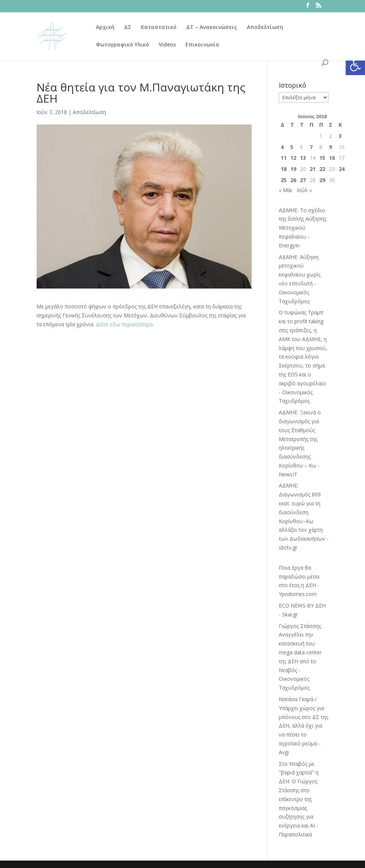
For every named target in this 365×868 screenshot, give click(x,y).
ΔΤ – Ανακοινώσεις (212, 27)
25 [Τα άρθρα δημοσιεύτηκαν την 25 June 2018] (284, 180)
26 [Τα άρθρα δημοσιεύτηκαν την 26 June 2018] (293, 180)
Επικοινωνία (202, 45)
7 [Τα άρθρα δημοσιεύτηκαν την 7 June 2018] (311, 147)
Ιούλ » (304, 190)
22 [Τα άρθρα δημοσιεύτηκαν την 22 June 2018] (322, 169)
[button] (355, 65)
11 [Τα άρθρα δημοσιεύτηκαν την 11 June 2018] (284, 158)
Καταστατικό (159, 27)
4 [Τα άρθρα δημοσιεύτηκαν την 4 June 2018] (282, 147)
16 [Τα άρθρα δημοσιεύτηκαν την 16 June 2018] (332, 158)
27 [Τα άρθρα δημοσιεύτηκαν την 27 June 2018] (303, 180)
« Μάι (285, 190)
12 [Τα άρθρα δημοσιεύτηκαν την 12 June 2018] (293, 158)
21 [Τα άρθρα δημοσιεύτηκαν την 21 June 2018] (313, 169)
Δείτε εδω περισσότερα (124, 324)
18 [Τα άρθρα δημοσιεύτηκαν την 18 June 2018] (284, 169)
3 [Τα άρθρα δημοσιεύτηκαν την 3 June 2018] (340, 136)
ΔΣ (128, 27)
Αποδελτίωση (265, 27)
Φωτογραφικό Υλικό (122, 45)
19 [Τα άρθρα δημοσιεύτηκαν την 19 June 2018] (293, 169)
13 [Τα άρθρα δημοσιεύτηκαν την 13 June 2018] (303, 158)
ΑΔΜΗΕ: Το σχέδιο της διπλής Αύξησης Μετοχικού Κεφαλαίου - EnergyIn (303, 228)
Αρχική (105, 27)
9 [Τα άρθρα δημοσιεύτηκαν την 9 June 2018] (330, 147)
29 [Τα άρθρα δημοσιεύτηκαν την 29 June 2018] (322, 180)
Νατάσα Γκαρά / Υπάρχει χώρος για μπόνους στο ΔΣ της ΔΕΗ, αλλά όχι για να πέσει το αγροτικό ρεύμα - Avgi (303, 726)
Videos (167, 45)
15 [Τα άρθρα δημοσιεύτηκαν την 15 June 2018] (322, 158)
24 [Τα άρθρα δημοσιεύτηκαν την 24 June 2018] (342, 169)
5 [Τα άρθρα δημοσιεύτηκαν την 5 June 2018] (292, 147)
